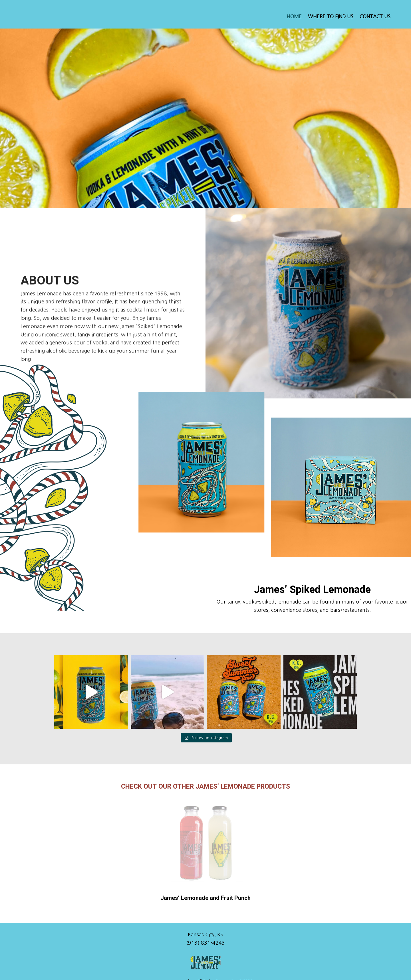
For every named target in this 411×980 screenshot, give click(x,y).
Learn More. (256, 968)
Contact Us (375, 16)
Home (294, 16)
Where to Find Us (331, 16)
